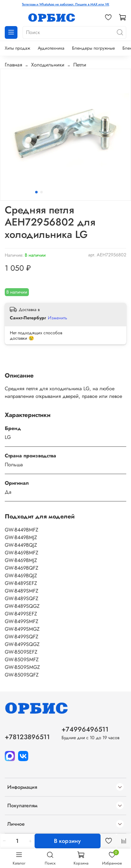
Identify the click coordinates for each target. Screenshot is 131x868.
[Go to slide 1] (36, 192)
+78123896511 (27, 737)
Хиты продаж (17, 48)
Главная (13, 65)
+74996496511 (85, 729)
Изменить (58, 318)
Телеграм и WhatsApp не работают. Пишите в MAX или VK (65, 4)
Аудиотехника (51, 48)
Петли (80, 65)
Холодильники (48, 65)
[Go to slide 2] (41, 192)
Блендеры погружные (93, 48)
